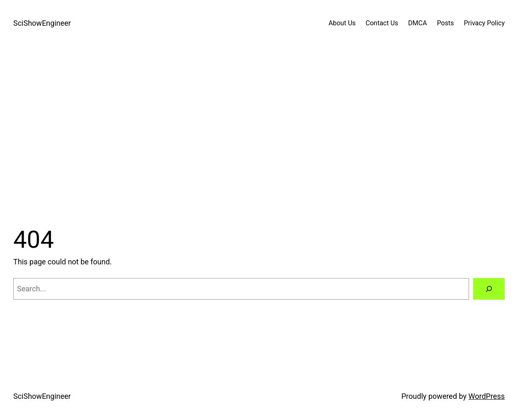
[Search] (489, 289)
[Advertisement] (259, 134)
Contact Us (382, 23)
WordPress (487, 396)
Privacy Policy (485, 23)
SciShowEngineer (42, 23)
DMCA (417, 23)
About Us (342, 23)
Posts (446, 23)
